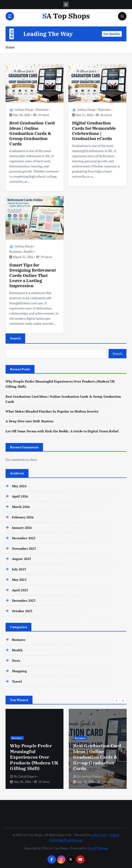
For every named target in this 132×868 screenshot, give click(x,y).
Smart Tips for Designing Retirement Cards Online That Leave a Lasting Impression (33, 275)
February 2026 (23, 517)
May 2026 (19, 486)
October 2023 (22, 611)
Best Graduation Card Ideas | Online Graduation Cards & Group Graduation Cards (32, 133)
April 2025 (20, 590)
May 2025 (19, 580)
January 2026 (22, 528)
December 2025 (24, 538)
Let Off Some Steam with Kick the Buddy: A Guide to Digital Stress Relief (62, 431)
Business (42, 109)
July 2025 (19, 569)
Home (10, 47)
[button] (117, 701)
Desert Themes (98, 848)
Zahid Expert (27, 776)
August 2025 (22, 559)
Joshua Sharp (21, 109)
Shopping (19, 671)
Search (15, 338)
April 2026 (20, 496)
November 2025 (24, 549)
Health (28, 252)
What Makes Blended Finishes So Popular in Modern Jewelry (52, 411)
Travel (17, 682)
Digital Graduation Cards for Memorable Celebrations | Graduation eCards (94, 131)
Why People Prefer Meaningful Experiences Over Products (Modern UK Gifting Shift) (34, 757)
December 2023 (24, 601)
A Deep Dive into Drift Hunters (29, 421)
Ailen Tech (99, 835)
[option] (35, 749)
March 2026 (21, 507)
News (16, 661)
